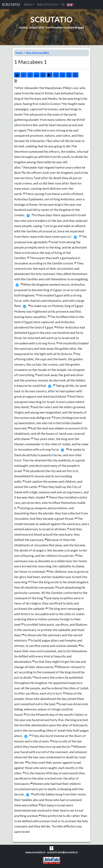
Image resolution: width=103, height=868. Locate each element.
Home (19, 53)
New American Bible (38, 53)
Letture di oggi (74, 27)
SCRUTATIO (11, 5)
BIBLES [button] (28, 4)
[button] (71, 5)
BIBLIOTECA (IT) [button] (47, 4)
